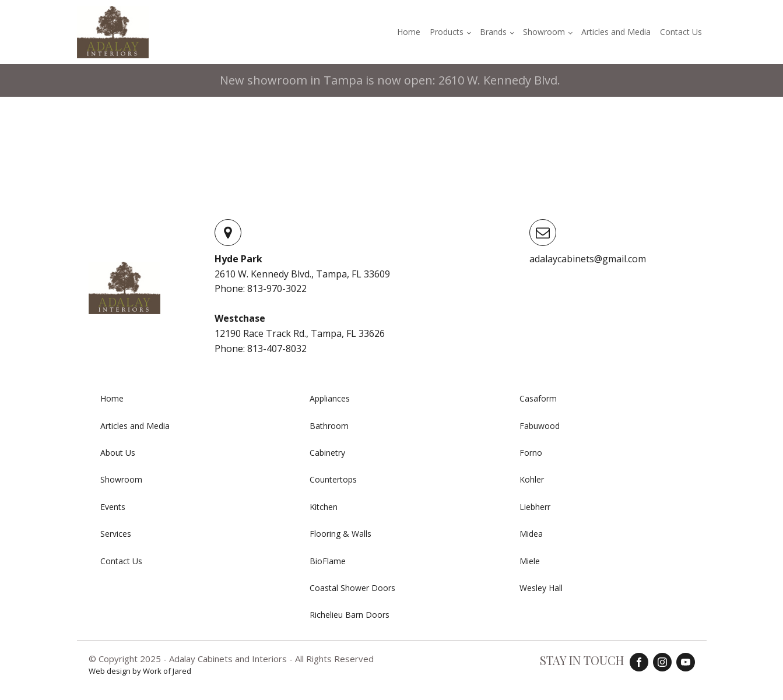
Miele (530, 561)
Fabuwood (540, 426)
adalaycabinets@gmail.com (588, 259)
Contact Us (681, 32)
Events (113, 507)
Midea (531, 534)
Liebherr (535, 507)
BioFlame (328, 561)
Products (447, 32)
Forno (531, 453)
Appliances (330, 398)
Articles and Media (616, 32)
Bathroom (329, 426)
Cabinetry (327, 453)
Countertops (333, 479)
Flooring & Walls (340, 534)
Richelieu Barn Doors (350, 615)
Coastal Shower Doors (352, 588)
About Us (118, 453)
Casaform (538, 398)
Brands (493, 32)
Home (409, 32)
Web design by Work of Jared (140, 671)
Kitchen (324, 507)
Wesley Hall (541, 588)
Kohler (532, 479)
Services (116, 534)
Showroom (544, 32)
